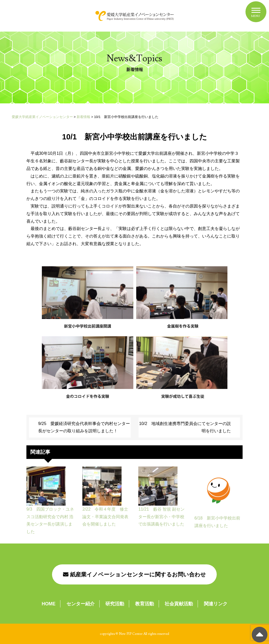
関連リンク (216, 604)
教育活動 (145, 604)
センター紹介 (81, 604)
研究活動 (115, 604)
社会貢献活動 (179, 604)
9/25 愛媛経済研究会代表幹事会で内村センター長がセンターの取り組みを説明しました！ (84, 427)
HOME (48, 604)
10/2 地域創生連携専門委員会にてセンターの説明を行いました (185, 427)
